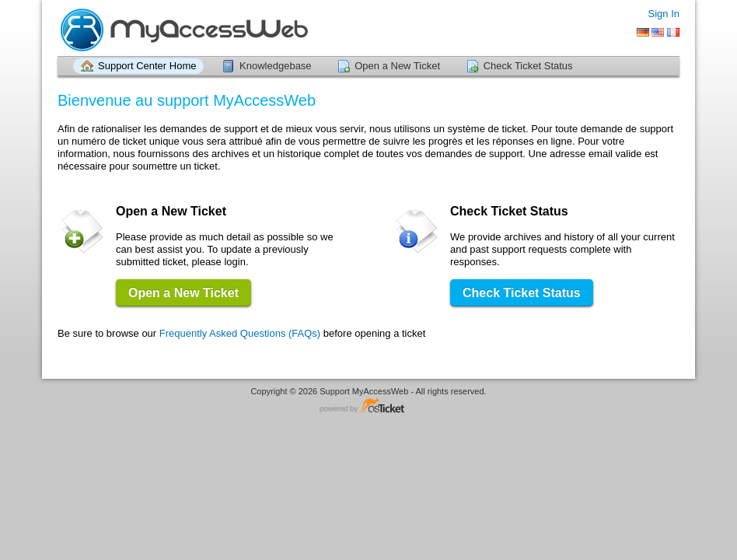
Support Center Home (147, 66)
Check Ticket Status (528, 66)
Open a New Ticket (397, 66)
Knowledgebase (276, 66)
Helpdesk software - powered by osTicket (368, 406)
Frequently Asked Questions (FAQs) (240, 333)
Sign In (664, 14)
